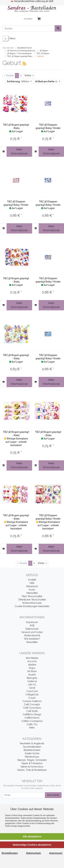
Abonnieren (53, 795)
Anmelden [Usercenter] (28, 19)
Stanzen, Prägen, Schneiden (32, 760)
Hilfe (32, 583)
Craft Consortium (32, 708)
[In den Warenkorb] (3, 152)
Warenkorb (32, 586)
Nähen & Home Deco (32, 767)
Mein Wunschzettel (32, 596)
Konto (32, 590)
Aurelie (32, 675)
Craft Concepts (32, 704)
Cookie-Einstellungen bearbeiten (32, 606)
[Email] (24, 795)
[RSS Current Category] (24, 64)
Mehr (32, 728)
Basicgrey (32, 678)
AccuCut (32, 661)
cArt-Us (32, 685)
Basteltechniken (32, 750)
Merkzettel (32, 593)
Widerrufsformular (32, 603)
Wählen (18, 81)
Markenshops (32, 757)
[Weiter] (29, 76)
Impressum (32, 622)
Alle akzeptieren (32, 836)
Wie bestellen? (32, 639)
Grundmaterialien (32, 747)
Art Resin (32, 671)
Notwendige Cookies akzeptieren (32, 845)
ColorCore (32, 691)
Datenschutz (32, 629)
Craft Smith (32, 711)
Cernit (32, 688)
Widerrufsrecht (32, 635)
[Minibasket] (39, 19)
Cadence (32, 681)
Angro (32, 668)
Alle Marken (32, 658)
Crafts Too (32, 724)
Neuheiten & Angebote (32, 743)
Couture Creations (32, 701)
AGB (32, 625)
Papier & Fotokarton (32, 763)
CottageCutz (32, 694)
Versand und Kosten (32, 632)
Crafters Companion (32, 721)
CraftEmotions (32, 718)
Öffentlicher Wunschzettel (32, 600)
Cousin (32, 698)
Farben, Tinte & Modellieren (32, 770)
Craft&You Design (32, 714)
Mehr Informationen (19, 152)
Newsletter (32, 642)
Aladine (32, 665)
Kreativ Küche (32, 753)
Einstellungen (10, 853)
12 (47, 81)
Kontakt (32, 580)
